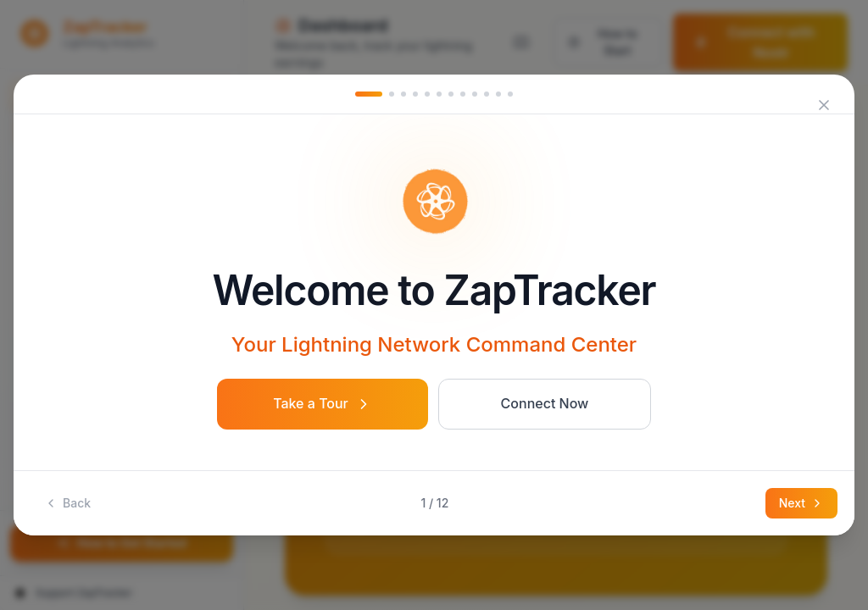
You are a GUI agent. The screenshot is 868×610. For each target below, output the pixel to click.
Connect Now (545, 403)
